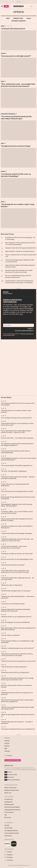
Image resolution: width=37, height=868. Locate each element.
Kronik (29, 18)
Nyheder (7, 741)
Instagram (9, 855)
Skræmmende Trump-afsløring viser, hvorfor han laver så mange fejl (18, 498)
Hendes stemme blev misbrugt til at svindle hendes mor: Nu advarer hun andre (19, 271)
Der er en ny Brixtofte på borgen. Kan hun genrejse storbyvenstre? (18, 276)
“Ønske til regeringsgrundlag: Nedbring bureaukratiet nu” (18, 715)
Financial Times (11, 775)
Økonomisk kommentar (19, 21)
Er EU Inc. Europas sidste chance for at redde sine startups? (16, 686)
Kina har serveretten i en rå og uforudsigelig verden (17, 559)
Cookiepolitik (8, 802)
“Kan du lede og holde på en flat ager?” (13, 565)
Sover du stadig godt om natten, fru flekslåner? (15, 622)
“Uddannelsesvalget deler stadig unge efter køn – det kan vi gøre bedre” (17, 578)
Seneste (7, 746)
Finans (8, 772)
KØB (6, 6)
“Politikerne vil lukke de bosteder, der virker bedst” (17, 553)
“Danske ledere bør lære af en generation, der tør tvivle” (18, 661)
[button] (35, 6)
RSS (6, 748)
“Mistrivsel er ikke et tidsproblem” (12, 585)
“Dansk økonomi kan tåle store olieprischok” (15, 672)
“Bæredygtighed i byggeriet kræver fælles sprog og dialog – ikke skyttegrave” (17, 505)
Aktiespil (7, 751)
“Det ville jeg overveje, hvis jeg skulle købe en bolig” (17, 491)
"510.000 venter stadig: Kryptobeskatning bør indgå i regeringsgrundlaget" (17, 708)
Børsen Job (8, 793)
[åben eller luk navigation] (2, 6)
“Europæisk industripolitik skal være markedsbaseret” (18, 729)
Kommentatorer (18, 18)
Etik (6, 815)
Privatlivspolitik (9, 804)
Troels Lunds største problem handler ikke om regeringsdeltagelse (15, 452)
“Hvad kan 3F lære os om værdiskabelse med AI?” (16, 616)
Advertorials (8, 836)
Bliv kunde (8, 817)
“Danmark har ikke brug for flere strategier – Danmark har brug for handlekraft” (18, 477)
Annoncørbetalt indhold (12, 833)
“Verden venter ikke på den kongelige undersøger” (17, 533)
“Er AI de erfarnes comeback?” (10, 635)
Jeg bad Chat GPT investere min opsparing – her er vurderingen (20, 238)
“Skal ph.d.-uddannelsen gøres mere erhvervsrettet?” (18, 648)
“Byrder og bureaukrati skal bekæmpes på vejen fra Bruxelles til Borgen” (17, 519)
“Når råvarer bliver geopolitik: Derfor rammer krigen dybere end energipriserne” (17, 701)
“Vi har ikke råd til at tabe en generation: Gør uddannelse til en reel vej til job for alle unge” (15, 571)
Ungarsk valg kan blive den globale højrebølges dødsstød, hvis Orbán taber (16, 610)
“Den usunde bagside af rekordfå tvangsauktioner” (17, 465)
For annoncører (9, 812)
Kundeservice (9, 799)
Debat (8, 18)
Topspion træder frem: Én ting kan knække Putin (21, 248)
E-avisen (9, 755)
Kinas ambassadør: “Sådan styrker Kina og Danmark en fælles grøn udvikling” (18, 629)
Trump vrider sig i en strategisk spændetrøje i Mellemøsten (15, 485)
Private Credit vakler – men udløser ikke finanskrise (17, 438)
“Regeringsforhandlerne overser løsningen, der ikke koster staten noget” (17, 424)
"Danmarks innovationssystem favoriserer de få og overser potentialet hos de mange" (17, 654)
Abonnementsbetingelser (12, 807)
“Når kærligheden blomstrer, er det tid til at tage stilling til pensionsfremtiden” (18, 459)
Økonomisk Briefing (12, 780)
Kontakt (7, 825)
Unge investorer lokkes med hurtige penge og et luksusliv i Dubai (20, 266)
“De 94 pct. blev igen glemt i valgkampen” (14, 471)
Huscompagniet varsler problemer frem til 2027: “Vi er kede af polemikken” (20, 243)
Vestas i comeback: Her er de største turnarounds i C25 (21, 255)
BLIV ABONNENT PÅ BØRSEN (13, 760)
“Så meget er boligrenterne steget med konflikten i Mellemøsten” (17, 527)
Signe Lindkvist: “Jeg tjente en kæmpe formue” (20, 251)
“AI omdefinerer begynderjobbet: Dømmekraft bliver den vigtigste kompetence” (17, 444)
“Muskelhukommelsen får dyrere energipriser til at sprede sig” (17, 693)
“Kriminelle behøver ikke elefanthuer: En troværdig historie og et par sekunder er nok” (17, 679)
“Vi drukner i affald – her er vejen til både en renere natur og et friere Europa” (17, 512)
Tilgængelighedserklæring (12, 810)
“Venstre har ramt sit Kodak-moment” (13, 604)
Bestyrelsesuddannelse (12, 790)
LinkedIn (8, 852)
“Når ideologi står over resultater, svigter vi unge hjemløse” (16, 411)
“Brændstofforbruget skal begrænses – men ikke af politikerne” (17, 722)
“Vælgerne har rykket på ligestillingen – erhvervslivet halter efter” (18, 597)
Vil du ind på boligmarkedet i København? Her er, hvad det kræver (20, 261)
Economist (9, 777)
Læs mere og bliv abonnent (29, 769)
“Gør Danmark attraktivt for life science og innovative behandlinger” (18, 404)
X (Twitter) (9, 860)
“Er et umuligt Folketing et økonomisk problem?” (16, 418)
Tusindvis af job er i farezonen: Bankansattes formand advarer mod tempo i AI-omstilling (19, 282)
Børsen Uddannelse (11, 788)
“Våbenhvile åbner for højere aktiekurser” (14, 667)
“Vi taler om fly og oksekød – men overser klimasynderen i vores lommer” (14, 547)
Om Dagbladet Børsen (11, 830)
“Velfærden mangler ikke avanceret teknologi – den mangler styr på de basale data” (17, 540)
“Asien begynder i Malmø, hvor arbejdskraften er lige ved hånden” (17, 642)
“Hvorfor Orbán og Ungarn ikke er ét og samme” (16, 591)
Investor (7, 743)
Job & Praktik (8, 828)
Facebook (8, 857)
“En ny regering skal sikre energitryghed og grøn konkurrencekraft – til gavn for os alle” (16, 431)
